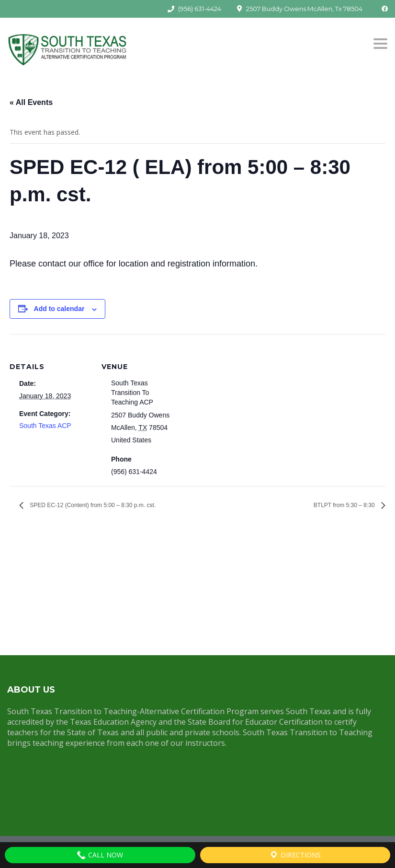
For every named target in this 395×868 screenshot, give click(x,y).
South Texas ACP (45, 426)
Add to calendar (59, 309)
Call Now (100, 855)
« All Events (31, 102)
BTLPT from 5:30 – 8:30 (345, 505)
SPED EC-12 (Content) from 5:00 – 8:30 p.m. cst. (92, 505)
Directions (295, 855)
